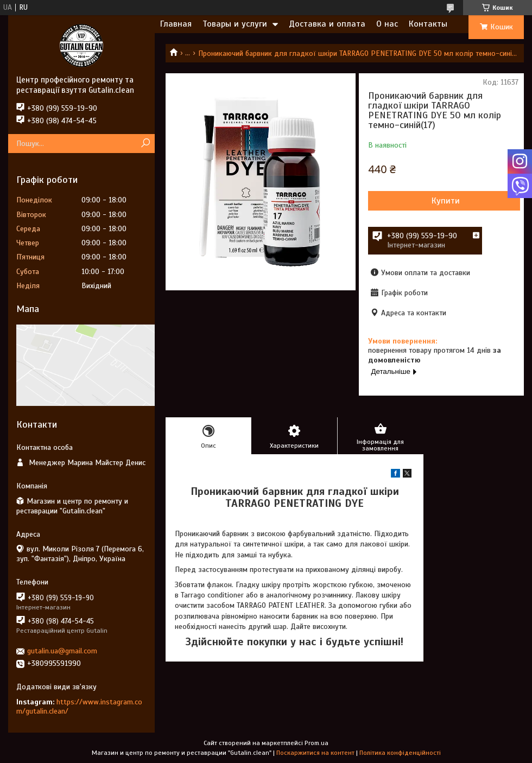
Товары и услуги (235, 24)
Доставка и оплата (327, 24)
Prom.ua (316, 743)
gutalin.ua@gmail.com (62, 651)
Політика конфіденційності (400, 753)
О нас (387, 24)
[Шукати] (145, 144)
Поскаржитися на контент (315, 753)
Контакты (428, 24)
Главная (176, 24)
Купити (446, 201)
